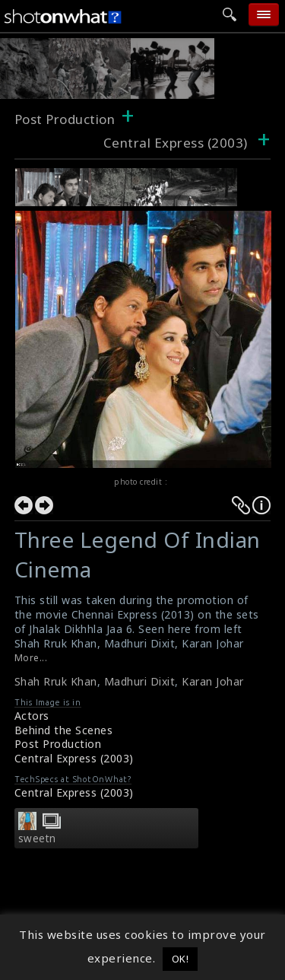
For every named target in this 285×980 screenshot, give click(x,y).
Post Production (65, 119)
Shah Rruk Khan (56, 681)
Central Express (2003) (74, 758)
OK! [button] (180, 959)
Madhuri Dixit (140, 681)
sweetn (37, 838)
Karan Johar (213, 681)
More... (31, 658)
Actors (32, 716)
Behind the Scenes (64, 730)
